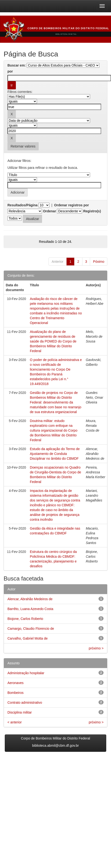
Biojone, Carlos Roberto (25, 619)
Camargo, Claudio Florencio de (31, 629)
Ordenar (49, 211)
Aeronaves (15, 683)
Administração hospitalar (26, 673)
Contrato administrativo (25, 703)
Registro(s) (92, 211)
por (10, 71)
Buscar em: (17, 65)
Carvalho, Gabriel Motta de (28, 638)
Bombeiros (15, 693)
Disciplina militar (20, 712)
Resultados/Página (22, 205)
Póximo (99, 262)
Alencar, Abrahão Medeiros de (30, 599)
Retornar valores (23, 146)
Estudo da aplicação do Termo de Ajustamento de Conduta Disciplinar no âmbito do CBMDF (55, 454)
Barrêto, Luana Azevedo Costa (30, 609)
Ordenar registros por (71, 205)
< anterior (15, 722)
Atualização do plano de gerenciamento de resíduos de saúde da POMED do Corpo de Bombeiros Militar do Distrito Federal (53, 341)
